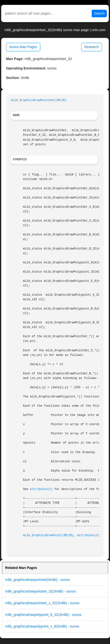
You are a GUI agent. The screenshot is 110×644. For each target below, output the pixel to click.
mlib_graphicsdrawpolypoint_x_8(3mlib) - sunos (42, 626)
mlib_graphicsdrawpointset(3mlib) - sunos (38, 580)
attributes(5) (41, 489)
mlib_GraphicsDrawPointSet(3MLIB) (39, 100)
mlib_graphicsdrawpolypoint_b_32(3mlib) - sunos (43, 615)
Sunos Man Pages (23, 47)
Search (99, 13)
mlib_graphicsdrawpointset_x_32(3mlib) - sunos (42, 603)
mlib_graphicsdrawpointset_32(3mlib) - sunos (40, 591)
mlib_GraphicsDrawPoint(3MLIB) (48, 535)
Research (92, 47)
